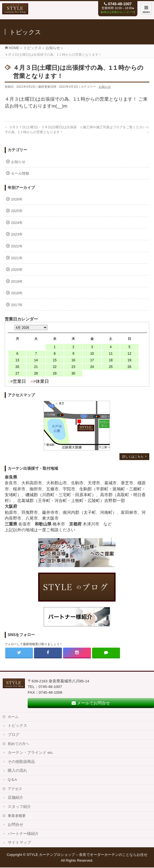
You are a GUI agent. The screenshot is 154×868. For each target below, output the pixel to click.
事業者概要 (17, 816)
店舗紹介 (15, 798)
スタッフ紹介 (19, 807)
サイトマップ (19, 842)
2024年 (17, 223)
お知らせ (105, 87)
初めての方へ (19, 744)
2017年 (17, 305)
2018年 (17, 293)
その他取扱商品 (21, 762)
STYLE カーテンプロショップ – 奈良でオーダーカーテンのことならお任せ (87, 855)
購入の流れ (17, 770)
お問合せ (15, 825)
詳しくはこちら (133, 456)
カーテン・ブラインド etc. (31, 753)
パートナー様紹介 (23, 834)
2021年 (17, 258)
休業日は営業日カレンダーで (118, 12)
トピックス (17, 726)
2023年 (17, 234)
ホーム (13, 717)
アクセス (15, 789)
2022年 (17, 246)
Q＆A (12, 780)
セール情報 (20, 173)
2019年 (17, 281)
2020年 (17, 270)
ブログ (14, 735)
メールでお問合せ (91, 703)
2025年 (17, 211)
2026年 (17, 199)
